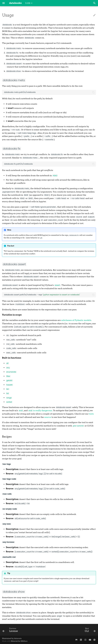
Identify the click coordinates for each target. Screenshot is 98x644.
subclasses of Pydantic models (76, 320)
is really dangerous (40, 410)
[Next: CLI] (90, 630)
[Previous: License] (11, 630)
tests (91, 414)
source (48, 417)
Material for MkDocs (19, 641)
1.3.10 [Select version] (28, 3)
